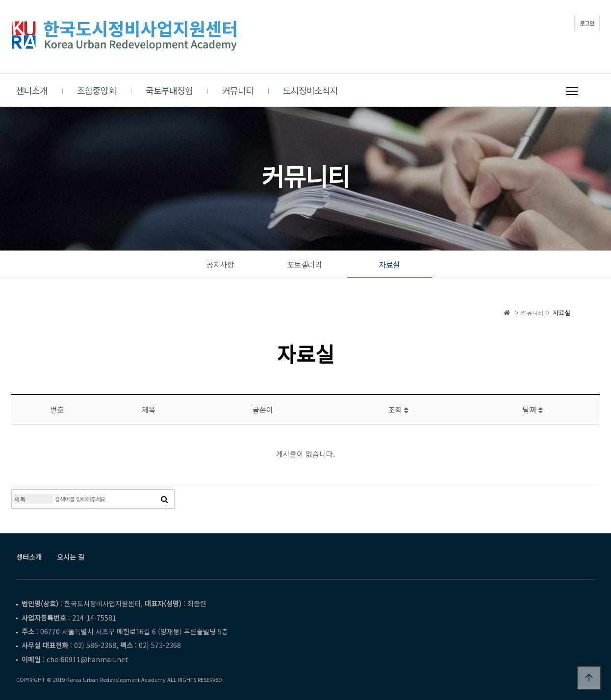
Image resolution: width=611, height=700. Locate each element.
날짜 (533, 410)
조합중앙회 (97, 90)
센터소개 (32, 90)
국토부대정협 (169, 90)
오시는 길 (71, 557)
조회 (398, 410)
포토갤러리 (305, 264)
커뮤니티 (238, 90)
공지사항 (220, 264)
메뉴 (572, 91)
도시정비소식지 (310, 90)
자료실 (389, 264)
